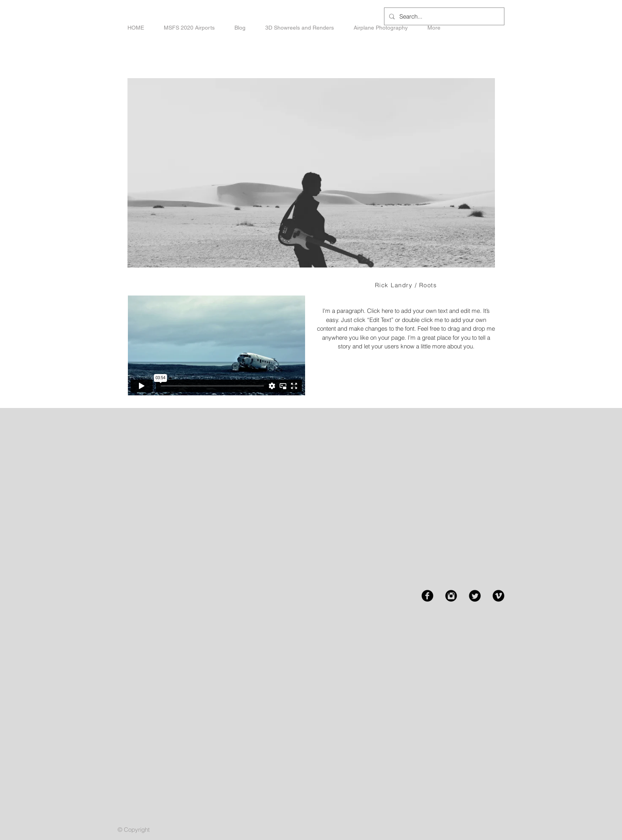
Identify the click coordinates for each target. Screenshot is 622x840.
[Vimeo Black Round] (498, 596)
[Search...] (443, 16)
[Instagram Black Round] (451, 596)
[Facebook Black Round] (427, 596)
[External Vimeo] (216, 345)
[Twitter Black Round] (475, 596)
